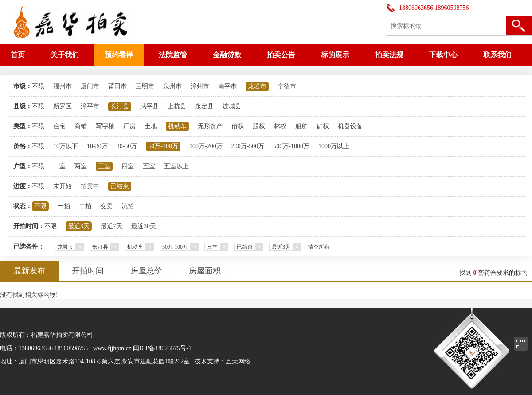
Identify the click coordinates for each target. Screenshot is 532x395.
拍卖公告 (281, 55)
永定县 (204, 106)
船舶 (301, 126)
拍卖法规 (389, 55)
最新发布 (29, 271)
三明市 (145, 86)
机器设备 (350, 126)
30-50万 (127, 146)
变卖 (106, 206)
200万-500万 (248, 146)
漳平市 (90, 106)
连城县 (232, 106)
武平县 (149, 106)
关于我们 (65, 55)
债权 (238, 126)
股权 (259, 126)
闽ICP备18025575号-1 (162, 348)
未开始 (63, 186)
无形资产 (210, 126)
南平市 (227, 86)
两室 (81, 166)
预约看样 (119, 55)
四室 (128, 166)
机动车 (177, 126)
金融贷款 (227, 55)
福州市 (63, 86)
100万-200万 (206, 146)
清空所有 (319, 247)
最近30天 (144, 226)
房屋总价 (146, 271)
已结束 (120, 186)
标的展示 (335, 55)
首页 (18, 55)
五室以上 (176, 166)
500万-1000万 (291, 146)
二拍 (85, 206)
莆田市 (117, 86)
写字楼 (105, 126)
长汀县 (120, 106)
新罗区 (63, 106)
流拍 (128, 206)
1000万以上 (334, 146)
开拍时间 (88, 271)
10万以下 (66, 146)
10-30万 (97, 146)
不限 (38, 86)
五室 (149, 166)
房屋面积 (205, 271)
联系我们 (497, 55)
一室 (59, 166)
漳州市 (200, 86)
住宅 (59, 126)
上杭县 (177, 106)
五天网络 (238, 361)
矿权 (323, 126)
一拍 (64, 206)
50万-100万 (163, 146)
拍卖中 (90, 186)
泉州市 (172, 86)
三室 (104, 166)
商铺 (81, 126)
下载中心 (443, 55)
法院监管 (173, 55)
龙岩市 (257, 86)
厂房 (129, 126)
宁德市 (287, 86)
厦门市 (90, 86)
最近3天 (79, 226)
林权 (280, 126)
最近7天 (111, 226)
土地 (151, 126)
